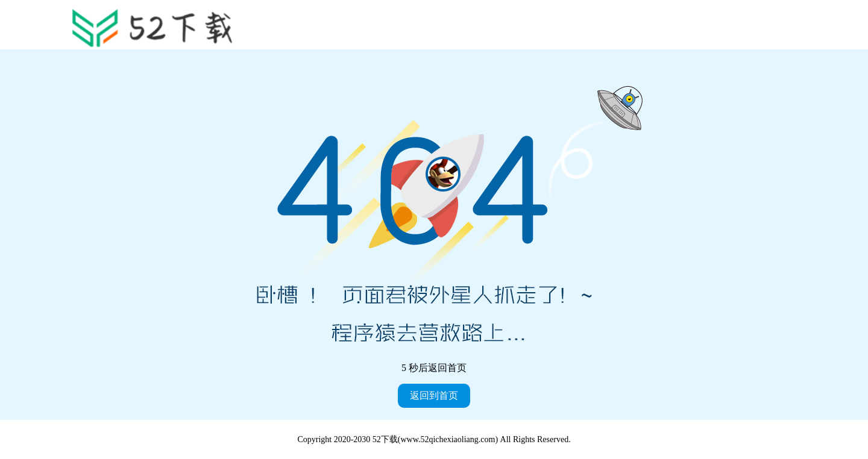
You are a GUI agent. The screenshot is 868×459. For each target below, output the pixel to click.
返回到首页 (434, 395)
